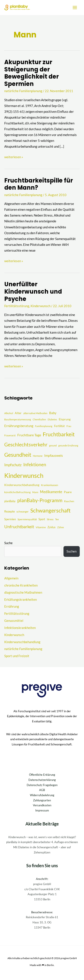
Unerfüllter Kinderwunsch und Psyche (33, 291)
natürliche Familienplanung (23, 91)
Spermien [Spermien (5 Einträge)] (10, 519)
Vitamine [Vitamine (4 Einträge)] (41, 527)
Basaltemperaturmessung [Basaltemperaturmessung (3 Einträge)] (18, 419)
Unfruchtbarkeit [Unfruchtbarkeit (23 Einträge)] (19, 526)
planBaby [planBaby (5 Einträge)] (10, 501)
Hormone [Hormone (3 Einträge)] (38, 456)
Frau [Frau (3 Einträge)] (69, 426)
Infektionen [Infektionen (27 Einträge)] (35, 464)
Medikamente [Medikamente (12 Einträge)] (51, 492)
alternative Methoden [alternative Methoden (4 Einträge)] (35, 413)
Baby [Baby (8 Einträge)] (53, 413)
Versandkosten (42, 805)
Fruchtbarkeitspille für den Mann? (39, 184)
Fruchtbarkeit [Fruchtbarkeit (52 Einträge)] (59, 434)
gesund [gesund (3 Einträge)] (53, 445)
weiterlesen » (14, 156)
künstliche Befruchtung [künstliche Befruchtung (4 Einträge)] (17, 492)
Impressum (42, 810)
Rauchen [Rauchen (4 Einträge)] (69, 501)
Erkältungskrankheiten (21, 600)
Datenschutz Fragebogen (42, 785)
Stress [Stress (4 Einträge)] (50, 519)
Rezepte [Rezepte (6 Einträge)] (10, 511)
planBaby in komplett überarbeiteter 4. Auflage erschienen (42, 842)
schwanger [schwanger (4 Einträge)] (23, 512)
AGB (42, 790)
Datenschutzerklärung (42, 780)
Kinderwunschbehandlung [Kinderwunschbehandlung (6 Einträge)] (22, 485)
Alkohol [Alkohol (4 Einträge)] (9, 413)
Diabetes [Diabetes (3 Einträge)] (52, 419)
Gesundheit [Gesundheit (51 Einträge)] (18, 455)
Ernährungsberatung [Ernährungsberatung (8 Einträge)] (19, 426)
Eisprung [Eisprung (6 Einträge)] (65, 419)
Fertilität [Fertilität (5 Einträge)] (59, 426)
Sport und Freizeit (17, 656)
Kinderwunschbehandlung (22, 642)
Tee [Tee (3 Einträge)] (57, 519)
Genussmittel (14, 621)
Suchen (71, 551)
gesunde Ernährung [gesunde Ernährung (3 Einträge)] (68, 445)
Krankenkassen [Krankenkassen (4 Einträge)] (50, 485)
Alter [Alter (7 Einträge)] (18, 413)
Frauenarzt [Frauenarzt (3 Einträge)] (10, 435)
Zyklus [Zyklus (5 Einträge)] (52, 527)
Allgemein (11, 578)
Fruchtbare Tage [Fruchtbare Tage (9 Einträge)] (29, 435)
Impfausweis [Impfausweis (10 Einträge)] (54, 455)
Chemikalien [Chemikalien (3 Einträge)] (39, 419)
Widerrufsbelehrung (42, 795)
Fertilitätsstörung (17, 306)
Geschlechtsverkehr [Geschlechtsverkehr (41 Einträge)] (26, 444)
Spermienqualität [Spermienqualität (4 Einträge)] (27, 519)
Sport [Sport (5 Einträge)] (42, 519)
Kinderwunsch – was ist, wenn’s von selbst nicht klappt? (42, 837)
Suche (8, 543)
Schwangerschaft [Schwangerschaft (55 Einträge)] (50, 510)
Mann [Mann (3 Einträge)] (35, 492)
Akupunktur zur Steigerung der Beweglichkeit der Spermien (32, 73)
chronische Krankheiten (21, 585)
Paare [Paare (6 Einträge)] (68, 492)
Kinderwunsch (41, 306)
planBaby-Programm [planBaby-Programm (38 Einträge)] (40, 500)
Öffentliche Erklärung (42, 775)
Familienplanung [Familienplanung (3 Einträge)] (44, 426)
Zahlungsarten (42, 800)
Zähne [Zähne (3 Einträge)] (61, 527)
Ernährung (12, 606)
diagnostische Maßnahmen (23, 592)
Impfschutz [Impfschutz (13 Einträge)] (13, 465)
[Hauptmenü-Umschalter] (75, 8)
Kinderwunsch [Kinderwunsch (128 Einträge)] (24, 475)
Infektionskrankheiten (20, 628)
